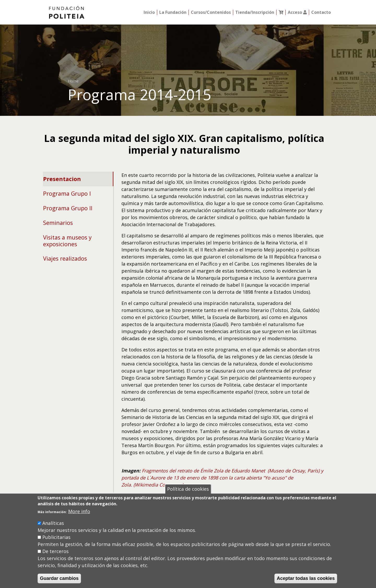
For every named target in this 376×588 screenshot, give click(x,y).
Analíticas (53, 523)
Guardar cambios (59, 578)
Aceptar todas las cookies (306, 578)
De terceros (55, 551)
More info (79, 511)
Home (73, 81)
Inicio (149, 12)
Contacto (321, 12)
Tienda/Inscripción (255, 12)
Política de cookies (188, 489)
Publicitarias (56, 537)
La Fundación (173, 12)
